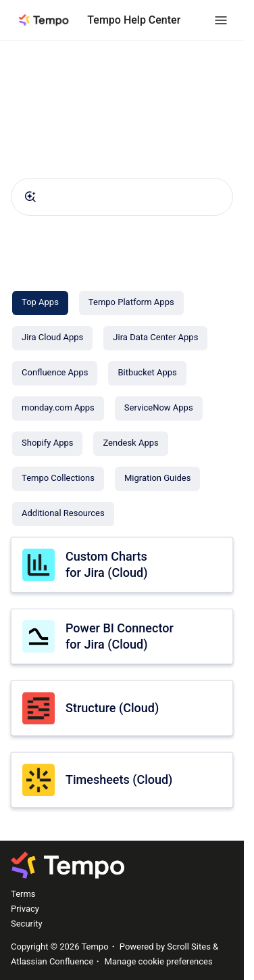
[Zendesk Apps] (130, 444)
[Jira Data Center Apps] (155, 338)
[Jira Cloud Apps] (52, 338)
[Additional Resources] (63, 514)
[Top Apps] (40, 303)
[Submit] (30, 197)
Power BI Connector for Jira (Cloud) (120, 636)
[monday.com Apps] (58, 409)
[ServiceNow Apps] (159, 409)
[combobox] (122, 197)
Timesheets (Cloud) (119, 779)
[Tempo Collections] (58, 479)
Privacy (25, 909)
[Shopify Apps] (47, 444)
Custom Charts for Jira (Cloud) (106, 564)
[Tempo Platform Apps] (131, 303)
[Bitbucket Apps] (147, 373)
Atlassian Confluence (52, 961)
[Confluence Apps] (55, 373)
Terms (23, 894)
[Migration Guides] (157, 479)
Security (27, 924)
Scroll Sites (189, 947)
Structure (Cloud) (112, 708)
